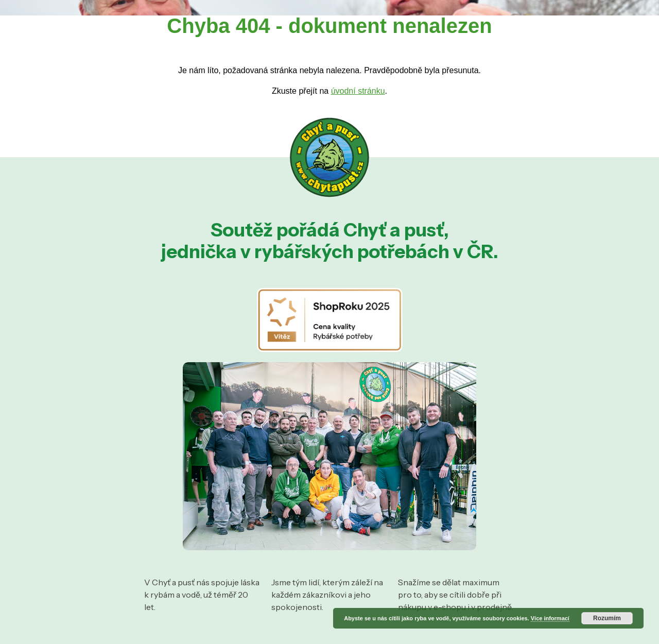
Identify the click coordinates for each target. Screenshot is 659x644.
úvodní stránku (358, 91)
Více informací (550, 618)
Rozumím (607, 618)
